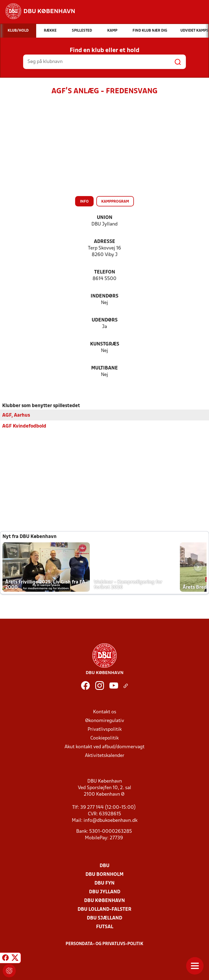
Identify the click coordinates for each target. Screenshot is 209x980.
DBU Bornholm (104, 874)
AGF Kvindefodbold (24, 426)
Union (105, 218)
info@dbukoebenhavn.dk (110, 820)
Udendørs (105, 320)
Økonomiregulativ (105, 721)
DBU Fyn (104, 883)
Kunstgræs (105, 344)
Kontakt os (105, 712)
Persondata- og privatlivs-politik (104, 944)
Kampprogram (115, 202)
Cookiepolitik (104, 738)
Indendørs (104, 296)
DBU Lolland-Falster (104, 909)
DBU (104, 866)
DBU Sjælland (104, 918)
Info (84, 202)
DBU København (104, 901)
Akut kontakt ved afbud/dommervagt (104, 747)
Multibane (104, 368)
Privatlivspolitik (105, 729)
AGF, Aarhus (16, 415)
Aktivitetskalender (105, 755)
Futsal (105, 927)
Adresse (104, 242)
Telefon (105, 272)
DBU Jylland (105, 892)
